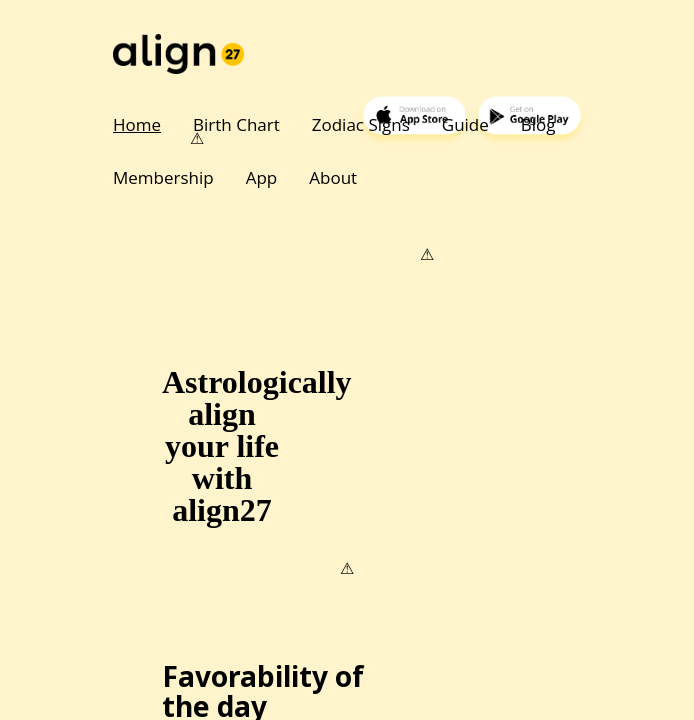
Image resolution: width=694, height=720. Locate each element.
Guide (465, 124)
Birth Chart (236, 124)
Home (137, 124)
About (333, 177)
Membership (163, 177)
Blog (538, 124)
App (262, 177)
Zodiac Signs (361, 124)
